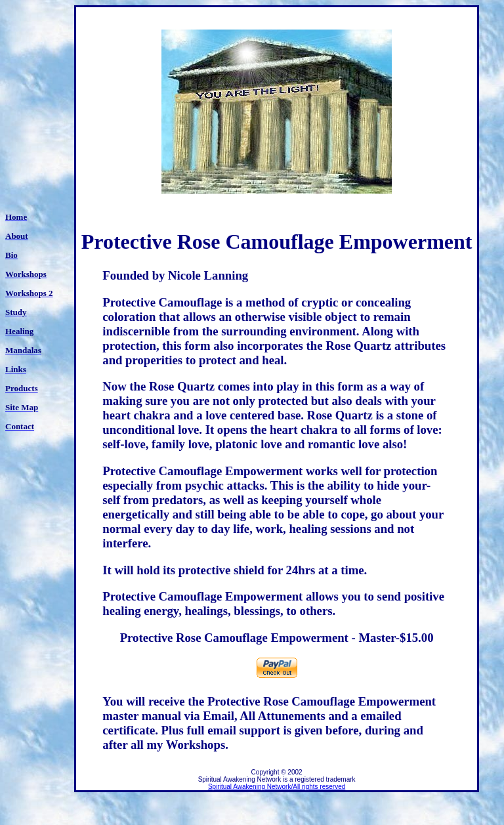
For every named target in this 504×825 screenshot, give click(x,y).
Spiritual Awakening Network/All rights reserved (277, 787)
